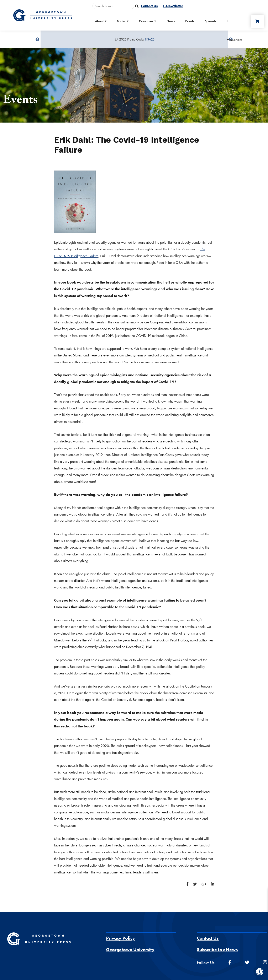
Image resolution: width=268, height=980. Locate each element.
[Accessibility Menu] (260, 972)
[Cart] (257, 21)
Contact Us (208, 938)
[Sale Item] (134, 39)
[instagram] (265, 962)
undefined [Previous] (37, 39)
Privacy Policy (120, 938)
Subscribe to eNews (217, 950)
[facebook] (230, 962)
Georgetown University (130, 950)
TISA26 (150, 39)
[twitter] (247, 962)
